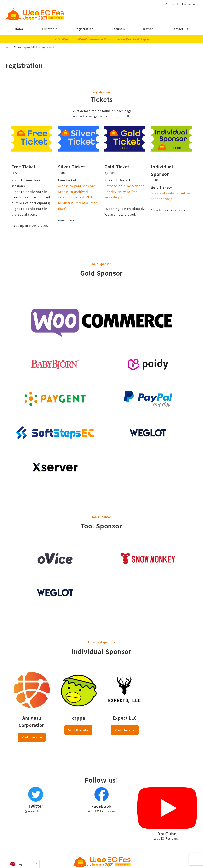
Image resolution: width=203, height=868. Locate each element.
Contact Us (173, 4)
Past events (190, 4)
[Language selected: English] (24, 864)
